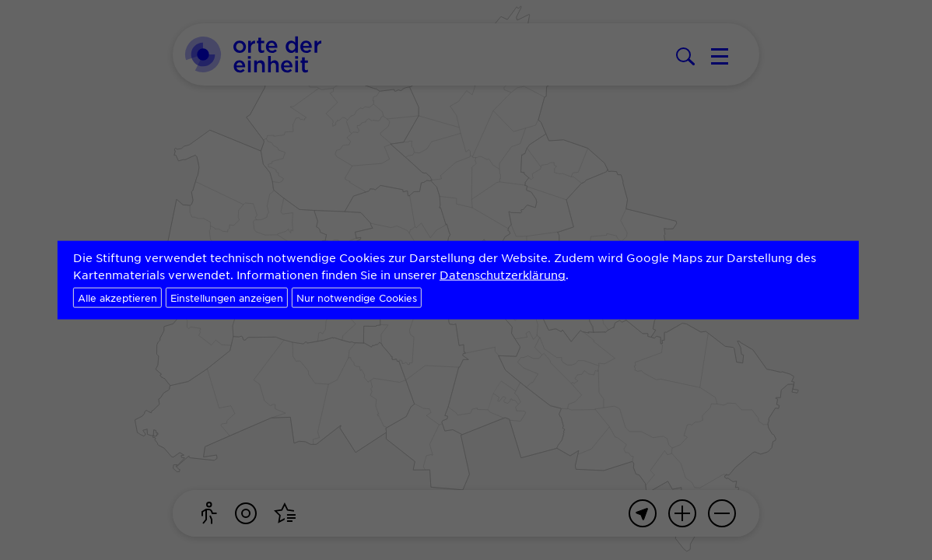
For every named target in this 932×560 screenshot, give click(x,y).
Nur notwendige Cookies (357, 297)
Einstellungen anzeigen (227, 297)
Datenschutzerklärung (503, 275)
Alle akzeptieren (117, 297)
